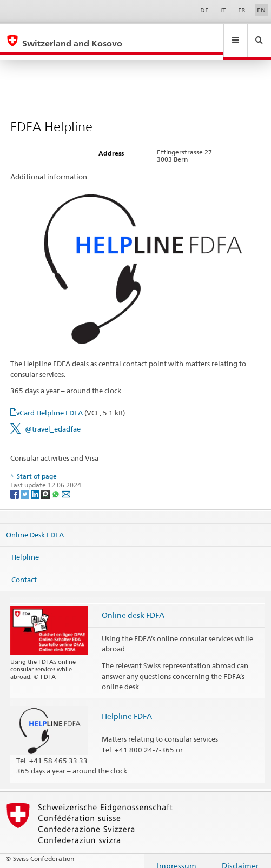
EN (261, 10)
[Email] (66, 484)
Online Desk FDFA (35, 524)
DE (204, 10)
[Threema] (46, 484)
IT (223, 10)
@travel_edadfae (53, 419)
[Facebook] (15, 484)
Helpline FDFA (127, 706)
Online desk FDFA (133, 605)
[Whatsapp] (57, 484)
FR (242, 10)
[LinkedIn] (36, 484)
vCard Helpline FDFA (71, 402)
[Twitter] (26, 484)
